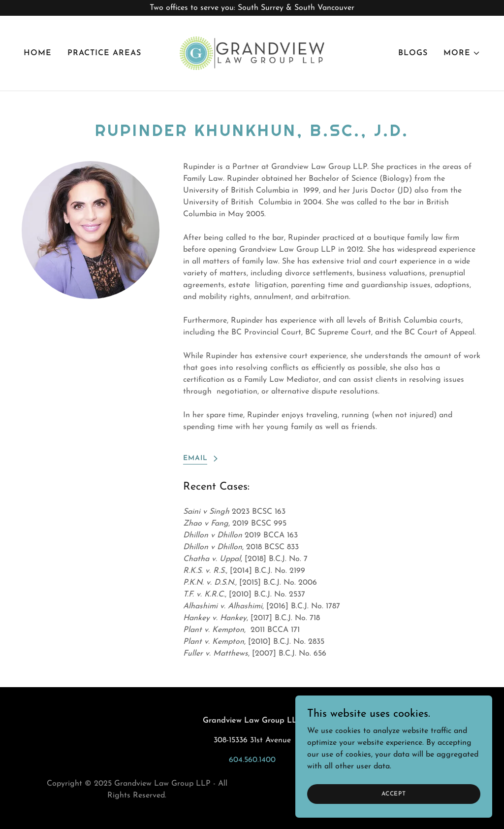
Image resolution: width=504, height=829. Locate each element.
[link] (252, 53)
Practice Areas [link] (104, 53)
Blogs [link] (413, 53)
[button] (462, 53)
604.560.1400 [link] (252, 760)
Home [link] (38, 53)
